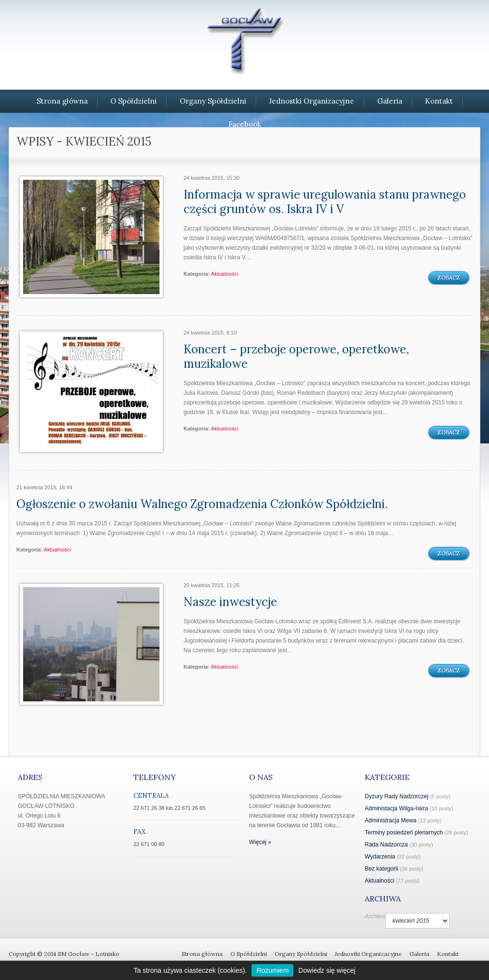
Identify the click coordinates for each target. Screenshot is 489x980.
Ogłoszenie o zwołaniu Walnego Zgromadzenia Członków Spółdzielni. (202, 504)
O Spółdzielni (133, 101)
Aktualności (225, 274)
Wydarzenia (380, 857)
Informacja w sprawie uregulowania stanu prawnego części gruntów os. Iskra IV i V (325, 202)
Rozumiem (272, 970)
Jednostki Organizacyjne (311, 101)
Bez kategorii (381, 869)
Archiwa (375, 916)
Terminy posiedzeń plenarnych (404, 832)
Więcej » (260, 842)
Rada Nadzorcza (386, 845)
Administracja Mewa (390, 820)
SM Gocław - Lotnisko (89, 954)
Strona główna (62, 101)
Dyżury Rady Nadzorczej (396, 796)
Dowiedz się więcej (327, 970)
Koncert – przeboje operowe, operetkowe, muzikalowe (296, 356)
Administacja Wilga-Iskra (396, 808)
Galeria (390, 101)
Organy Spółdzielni (213, 101)
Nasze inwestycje (230, 602)
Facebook (245, 124)
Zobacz (449, 278)
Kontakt (439, 101)
